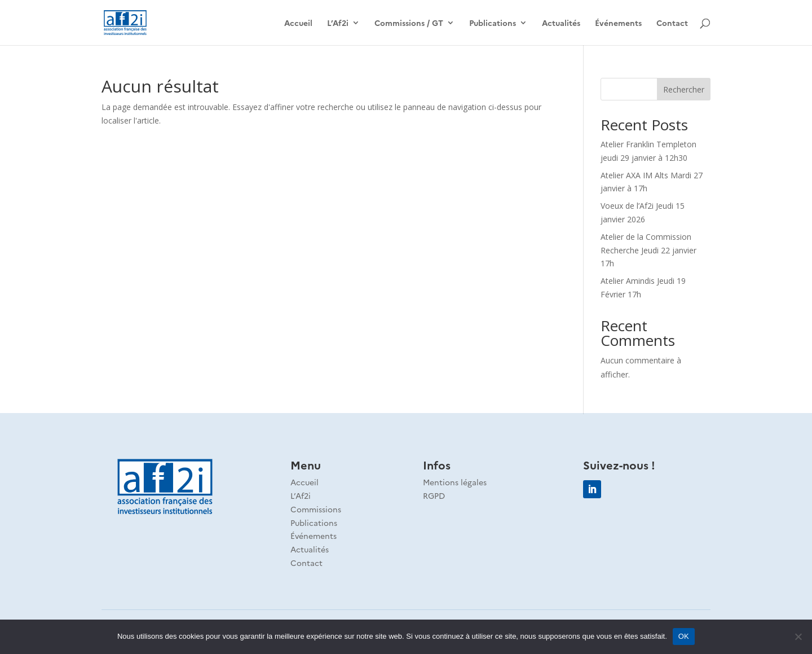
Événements (618, 23)
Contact (672, 23)
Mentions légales (455, 482)
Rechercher (684, 89)
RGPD (434, 495)
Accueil (298, 23)
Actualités (561, 23)
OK (684, 636)
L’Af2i (338, 23)
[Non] (798, 637)
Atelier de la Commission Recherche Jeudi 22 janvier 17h (648, 250)
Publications (493, 23)
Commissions (316, 509)
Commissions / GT (409, 23)
